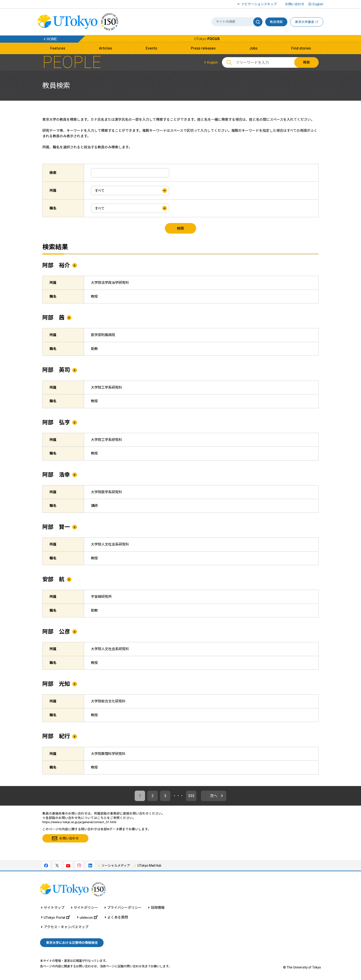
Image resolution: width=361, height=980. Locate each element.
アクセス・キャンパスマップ (66, 927)
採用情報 (158, 908)
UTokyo (207, 39)
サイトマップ (54, 908)
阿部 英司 (56, 370)
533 (191, 796)
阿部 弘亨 (56, 423)
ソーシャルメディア (116, 866)
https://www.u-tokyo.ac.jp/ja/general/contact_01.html (79, 822)
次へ (214, 796)
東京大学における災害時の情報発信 (72, 943)
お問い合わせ (295, 4)
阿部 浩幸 (56, 475)
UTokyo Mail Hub (149, 866)
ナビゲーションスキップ (259, 4)
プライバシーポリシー (124, 908)
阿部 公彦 (56, 632)
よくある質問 (118, 917)
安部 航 (53, 579)
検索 (306, 62)
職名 (53, 208)
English (212, 62)
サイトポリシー (86, 908)
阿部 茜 (53, 318)
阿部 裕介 (56, 265)
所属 (53, 191)
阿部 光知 (56, 684)
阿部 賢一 (56, 527)
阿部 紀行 (56, 736)
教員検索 (276, 22)
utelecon (89, 917)
